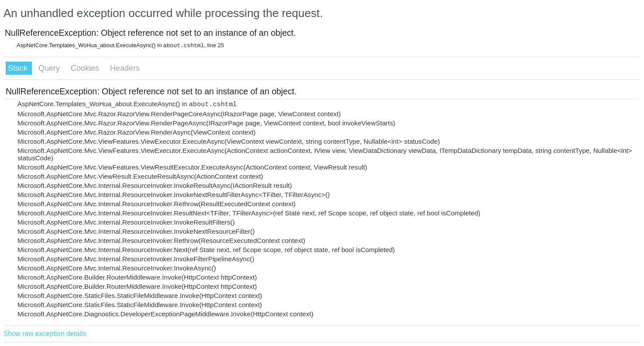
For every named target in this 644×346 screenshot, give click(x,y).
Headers (125, 68)
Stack (19, 68)
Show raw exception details (45, 334)
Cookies (86, 68)
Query (50, 68)
